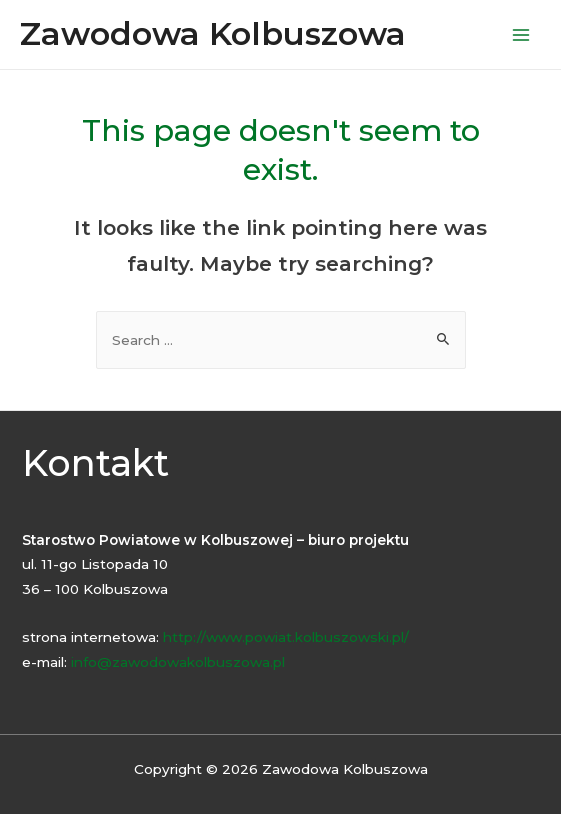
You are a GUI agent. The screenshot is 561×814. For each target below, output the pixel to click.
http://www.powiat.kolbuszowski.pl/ (286, 637)
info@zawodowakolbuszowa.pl (178, 662)
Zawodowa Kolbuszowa (213, 33)
